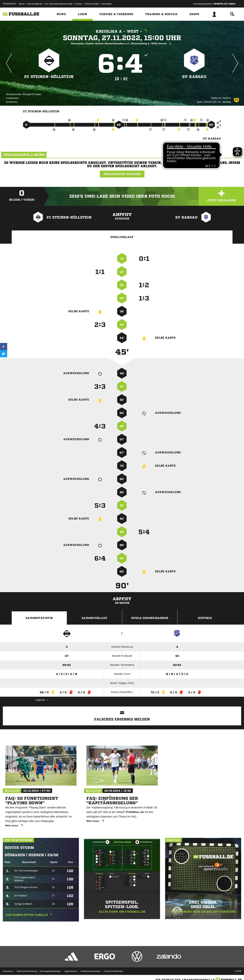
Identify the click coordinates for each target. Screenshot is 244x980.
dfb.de (22, 4)
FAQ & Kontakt (92, 4)
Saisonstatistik (39, 618)
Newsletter (107, 4)
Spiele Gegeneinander (150, 618)
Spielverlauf (122, 237)
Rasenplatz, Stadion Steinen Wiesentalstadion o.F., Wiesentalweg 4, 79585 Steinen (122, 44)
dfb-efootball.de (35, 4)
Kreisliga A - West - (122, 31)
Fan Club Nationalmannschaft (59, 4)
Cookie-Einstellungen (113, 971)
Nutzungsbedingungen (50, 971)
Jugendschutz (71, 971)
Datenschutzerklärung (27, 971)
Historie (205, 618)
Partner (79, 4)
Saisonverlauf (94, 618)
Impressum (8, 971)
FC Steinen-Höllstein (49, 77)
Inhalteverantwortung (90, 971)
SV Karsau (194, 77)
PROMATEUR (9, 4)
